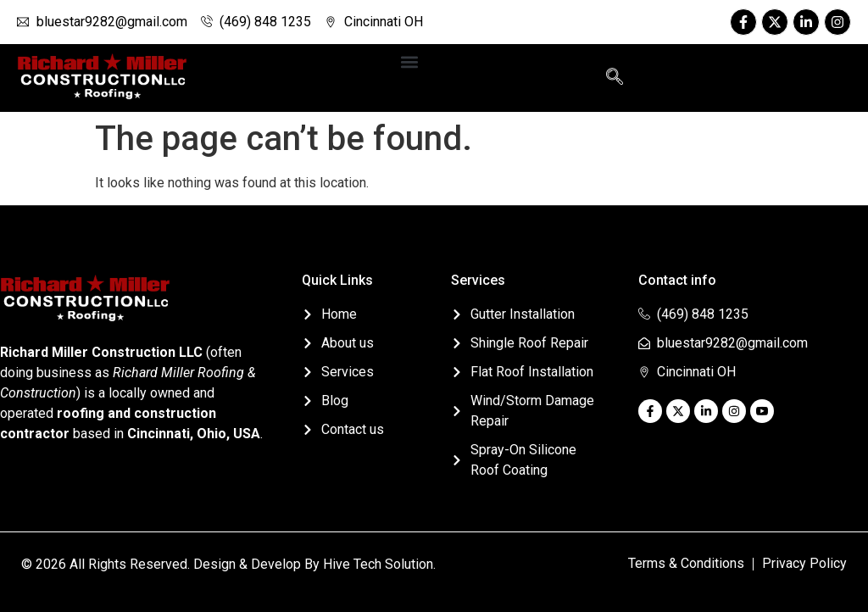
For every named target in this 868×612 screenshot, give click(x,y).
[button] (409, 61)
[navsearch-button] (615, 78)
